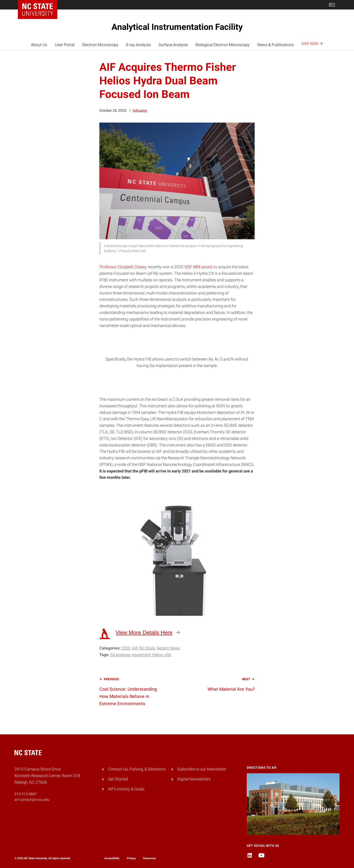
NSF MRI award (198, 267)
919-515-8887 (26, 794)
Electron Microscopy (100, 45)
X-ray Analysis (138, 45)
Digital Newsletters (194, 779)
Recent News (168, 648)
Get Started (118, 779)
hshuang (140, 110)
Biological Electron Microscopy (223, 45)
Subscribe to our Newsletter (202, 769)
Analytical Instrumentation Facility (177, 27)
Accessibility (112, 858)
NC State (147, 648)
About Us (39, 45)
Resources (149, 858)
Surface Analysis (173, 45)
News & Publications (276, 45)
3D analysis (120, 655)
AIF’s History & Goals (126, 789)
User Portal (65, 45)
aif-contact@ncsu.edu (32, 800)
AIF (135, 648)
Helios (158, 655)
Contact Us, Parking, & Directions (137, 769)
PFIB (168, 655)
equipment (141, 655)
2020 (126, 648)
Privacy (131, 858)
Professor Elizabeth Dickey (123, 267)
